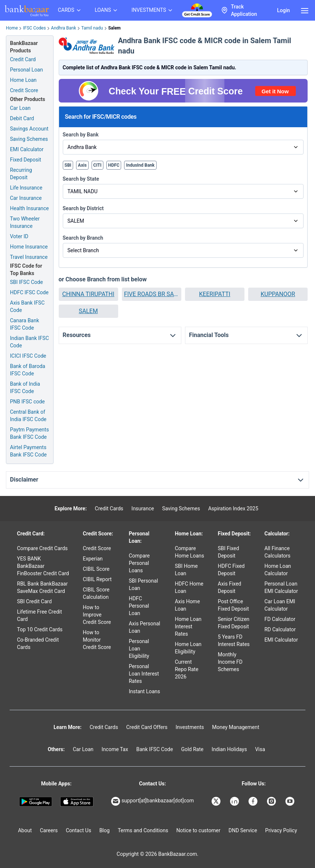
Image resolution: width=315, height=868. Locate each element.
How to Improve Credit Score (97, 615)
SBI (68, 165)
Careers (49, 830)
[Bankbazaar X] (217, 801)
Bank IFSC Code (155, 749)
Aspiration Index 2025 (233, 508)
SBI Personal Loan (143, 584)
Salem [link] (114, 28)
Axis (82, 165)
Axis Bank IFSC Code (27, 306)
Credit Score (97, 548)
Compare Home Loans (189, 552)
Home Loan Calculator (278, 570)
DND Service (243, 830)
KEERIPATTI (215, 294)
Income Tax (115, 749)
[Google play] (36, 802)
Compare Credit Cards (42, 548)
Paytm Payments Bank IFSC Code (29, 433)
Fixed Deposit (25, 160)
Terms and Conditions (143, 830)
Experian (93, 559)
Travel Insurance (29, 257)
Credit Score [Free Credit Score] (24, 90)
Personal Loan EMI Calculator (281, 587)
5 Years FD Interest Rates (234, 640)
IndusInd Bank (140, 165)
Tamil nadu (92, 28)
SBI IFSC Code (26, 282)
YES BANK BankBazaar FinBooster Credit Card (43, 566)
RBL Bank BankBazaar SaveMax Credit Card (42, 587)
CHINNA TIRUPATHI (88, 294)
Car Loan (20, 108)
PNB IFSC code (27, 402)
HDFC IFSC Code (29, 292)
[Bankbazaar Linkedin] (235, 801)
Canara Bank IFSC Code (25, 324)
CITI (97, 165)
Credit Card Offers (147, 727)
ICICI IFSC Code (28, 356)
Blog (105, 830)
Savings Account (29, 129)
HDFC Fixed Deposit (231, 570)
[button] (88, 294)
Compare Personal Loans (139, 563)
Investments (190, 727)
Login (283, 10)
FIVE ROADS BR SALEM (152, 294)
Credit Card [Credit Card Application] (23, 59)
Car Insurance (26, 198)
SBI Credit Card (34, 601)
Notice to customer (198, 830)
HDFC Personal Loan (139, 606)
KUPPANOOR (278, 294)
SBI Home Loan (186, 570)
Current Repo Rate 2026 (186, 669)
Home (12, 28)
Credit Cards (109, 508)
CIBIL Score (96, 569)
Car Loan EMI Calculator (280, 605)
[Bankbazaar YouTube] (291, 801)
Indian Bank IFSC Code (29, 342)
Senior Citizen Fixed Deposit (234, 623)
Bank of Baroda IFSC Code (28, 370)
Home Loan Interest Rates (188, 626)
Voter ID (19, 236)
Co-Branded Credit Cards (38, 643)
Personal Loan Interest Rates (144, 674)
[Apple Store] (77, 802)
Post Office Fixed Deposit (233, 605)
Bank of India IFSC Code (25, 388)
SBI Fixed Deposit (229, 552)
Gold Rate (192, 749)
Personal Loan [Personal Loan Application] (26, 70)
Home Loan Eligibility (188, 648)
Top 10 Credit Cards (40, 629)
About (25, 830)
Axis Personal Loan (145, 627)
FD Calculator (280, 619)
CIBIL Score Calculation (96, 593)
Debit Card (22, 118)
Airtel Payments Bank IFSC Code (28, 451)
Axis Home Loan (187, 605)
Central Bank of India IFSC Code (28, 416)
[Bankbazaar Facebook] (254, 801)
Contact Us (78, 830)
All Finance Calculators (278, 552)
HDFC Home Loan (189, 587)
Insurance (143, 508)
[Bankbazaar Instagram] (272, 801)
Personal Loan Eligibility (139, 649)
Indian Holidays (229, 749)
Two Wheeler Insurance (25, 222)
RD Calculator (280, 629)
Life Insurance (26, 188)
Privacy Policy (281, 830)
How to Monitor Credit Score (97, 640)
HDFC (114, 165)
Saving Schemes (29, 139)
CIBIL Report (97, 579)
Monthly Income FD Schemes (230, 662)
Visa (260, 749)
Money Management (236, 727)
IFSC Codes (34, 28)
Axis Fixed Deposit (230, 587)
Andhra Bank (64, 28)
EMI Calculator (27, 149)
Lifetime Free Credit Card (40, 615)
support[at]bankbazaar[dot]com (153, 801)
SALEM (88, 311)
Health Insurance (29, 208)
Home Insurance (29, 247)
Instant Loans (145, 691)
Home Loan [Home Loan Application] (23, 80)
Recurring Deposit (21, 174)
